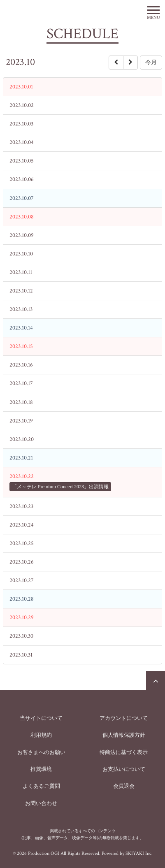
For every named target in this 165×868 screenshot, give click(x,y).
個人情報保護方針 (124, 735)
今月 (151, 62)
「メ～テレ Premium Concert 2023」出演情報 (60, 487)
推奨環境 (41, 769)
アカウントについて (124, 718)
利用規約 (41, 735)
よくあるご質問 (41, 786)
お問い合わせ (41, 803)
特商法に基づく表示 (124, 752)
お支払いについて (124, 769)
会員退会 (124, 786)
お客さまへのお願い (41, 752)
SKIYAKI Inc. (139, 853)
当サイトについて (41, 718)
